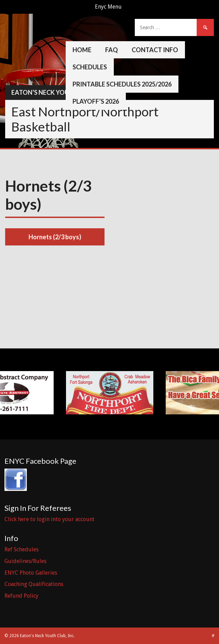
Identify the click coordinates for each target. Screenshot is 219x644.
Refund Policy (21, 596)
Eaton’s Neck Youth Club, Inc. (60, 92)
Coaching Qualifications (34, 584)
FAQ (112, 50)
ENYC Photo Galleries (31, 573)
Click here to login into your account (50, 519)
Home (82, 50)
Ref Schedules (21, 549)
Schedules (90, 67)
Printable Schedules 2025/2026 (122, 84)
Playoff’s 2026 (96, 101)
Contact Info (155, 50)
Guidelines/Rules (25, 561)
